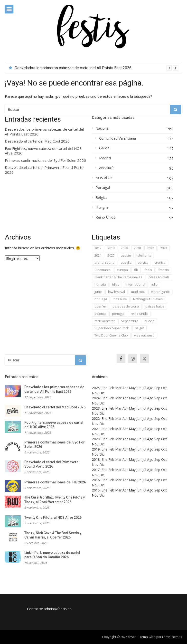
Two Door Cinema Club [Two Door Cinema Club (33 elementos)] (111, 335)
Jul (144, 388)
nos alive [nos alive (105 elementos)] (120, 299)
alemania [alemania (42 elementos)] (144, 255)
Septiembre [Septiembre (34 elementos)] (130, 321)
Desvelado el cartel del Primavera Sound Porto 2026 (44, 170)
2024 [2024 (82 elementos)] (98, 255)
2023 (96, 408)
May (132, 388)
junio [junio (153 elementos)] (98, 292)
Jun (139, 388)
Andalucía (107, 168)
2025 (96, 388)
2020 (96, 439)
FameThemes (172, 637)
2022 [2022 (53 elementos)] (150, 248)
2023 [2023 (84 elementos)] (164, 248)
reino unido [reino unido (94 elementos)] (139, 314)
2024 (96, 398)
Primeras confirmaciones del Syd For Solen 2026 (45, 160)
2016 (96, 480)
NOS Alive (104, 178)
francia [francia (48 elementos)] (164, 270)
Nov (95, 393)
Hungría (102, 207)
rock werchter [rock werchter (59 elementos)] (105, 321)
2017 (96, 470)
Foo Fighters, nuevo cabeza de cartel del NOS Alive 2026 (43, 151)
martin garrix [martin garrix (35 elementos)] (160, 292)
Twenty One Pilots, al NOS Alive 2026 (53, 518)
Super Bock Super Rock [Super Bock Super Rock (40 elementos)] (112, 328)
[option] (96, 68)
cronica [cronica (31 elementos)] (160, 262)
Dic (102, 403)
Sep (157, 388)
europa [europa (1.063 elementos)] (122, 270)
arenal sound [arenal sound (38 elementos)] (104, 262)
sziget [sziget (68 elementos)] (140, 328)
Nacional (102, 128)
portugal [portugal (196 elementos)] (118, 314)
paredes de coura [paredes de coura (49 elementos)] (126, 306)
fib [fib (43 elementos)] (136, 270)
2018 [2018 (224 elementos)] (111, 248)
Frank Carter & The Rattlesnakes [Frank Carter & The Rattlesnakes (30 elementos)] (118, 277)
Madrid (105, 158)
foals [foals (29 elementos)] (148, 270)
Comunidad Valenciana (117, 138)
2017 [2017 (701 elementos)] (98, 248)
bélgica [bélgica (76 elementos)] (143, 262)
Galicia (104, 148)
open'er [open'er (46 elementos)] (100, 306)
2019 (96, 449)
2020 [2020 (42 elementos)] (137, 248)
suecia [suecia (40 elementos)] (150, 321)
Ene (104, 388)
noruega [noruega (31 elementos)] (101, 299)
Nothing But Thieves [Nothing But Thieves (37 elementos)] (148, 299)
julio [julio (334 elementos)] (154, 284)
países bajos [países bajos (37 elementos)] (155, 306)
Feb (111, 388)
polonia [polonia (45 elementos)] (100, 314)
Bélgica (101, 197)
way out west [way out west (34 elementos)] (144, 335)
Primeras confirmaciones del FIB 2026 (55, 482)
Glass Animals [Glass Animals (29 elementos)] (159, 277)
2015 (96, 490)
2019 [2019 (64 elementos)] (124, 248)
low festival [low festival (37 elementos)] (117, 292)
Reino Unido (106, 217)
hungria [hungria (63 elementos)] (100, 284)
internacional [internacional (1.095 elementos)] (135, 284)
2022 (96, 418)
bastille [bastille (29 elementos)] (126, 262)
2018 (96, 459)
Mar (118, 388)
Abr (125, 388)
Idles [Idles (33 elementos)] (116, 284)
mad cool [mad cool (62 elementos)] (138, 292)
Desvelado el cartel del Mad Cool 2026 (37, 141)
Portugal (103, 187)
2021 (96, 429)
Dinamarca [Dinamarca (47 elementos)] (103, 270)
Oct (164, 388)
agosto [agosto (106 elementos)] (126, 255)
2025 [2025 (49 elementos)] (111, 255)
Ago (150, 388)
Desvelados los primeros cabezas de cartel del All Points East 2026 (73, 68)
